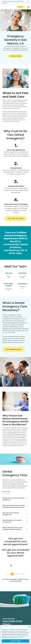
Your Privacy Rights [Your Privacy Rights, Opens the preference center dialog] (15, 641)
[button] (28, 7)
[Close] (29, 627)
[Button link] (21, 7)
